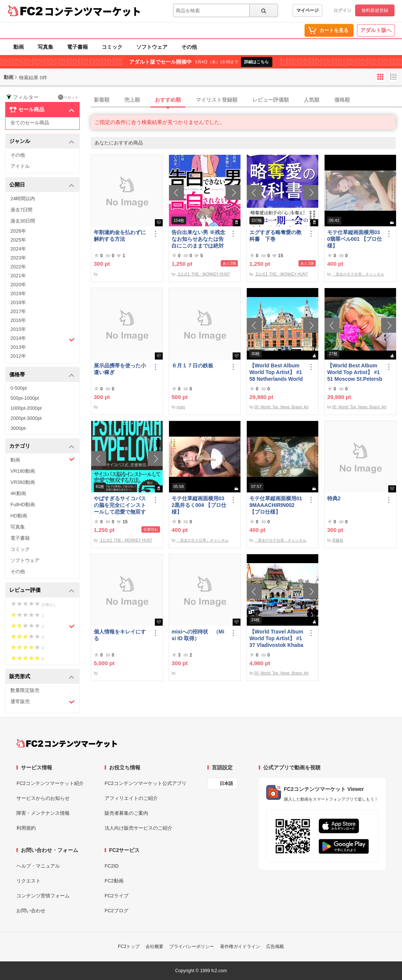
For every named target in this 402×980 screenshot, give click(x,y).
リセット (68, 97)
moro (181, 407)
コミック (112, 47)
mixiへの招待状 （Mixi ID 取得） (198, 635)
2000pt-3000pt (26, 418)
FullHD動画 (23, 505)
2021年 (18, 276)
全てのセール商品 (30, 123)
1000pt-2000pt (26, 408)
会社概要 (154, 947)
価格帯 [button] (42, 375)
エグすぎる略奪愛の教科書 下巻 (275, 236)
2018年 (18, 302)
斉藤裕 (338, 540)
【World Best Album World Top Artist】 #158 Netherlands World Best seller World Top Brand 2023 (276, 372)
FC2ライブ (117, 896)
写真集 (45, 47)
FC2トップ (129, 947)
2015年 (18, 329)
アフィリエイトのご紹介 (131, 798)
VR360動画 (23, 482)
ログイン (342, 10)
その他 (189, 47)
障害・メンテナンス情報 (43, 813)
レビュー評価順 (271, 100)
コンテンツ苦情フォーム (43, 896)
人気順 (312, 100)
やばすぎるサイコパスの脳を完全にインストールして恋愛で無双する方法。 (120, 505)
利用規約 (26, 828)
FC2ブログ (117, 911)
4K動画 (18, 493)
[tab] (246, 100)
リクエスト (28, 881)
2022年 (18, 267)
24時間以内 (23, 199)
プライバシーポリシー (192, 947)
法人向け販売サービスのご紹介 (138, 828)
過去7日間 (21, 210)
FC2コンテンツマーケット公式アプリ (146, 783)
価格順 (342, 100)
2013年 (18, 347)
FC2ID (112, 866)
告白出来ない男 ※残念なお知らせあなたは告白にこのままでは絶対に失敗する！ (198, 239)
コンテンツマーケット (93, 11)
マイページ (307, 10)
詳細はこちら (256, 62)
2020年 (18, 285)
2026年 (18, 231)
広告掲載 (275, 947)
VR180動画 (23, 471)
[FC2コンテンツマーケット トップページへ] (67, 743)
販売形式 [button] (42, 677)
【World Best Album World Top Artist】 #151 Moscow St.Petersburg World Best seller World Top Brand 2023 (355, 372)
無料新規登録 (375, 10)
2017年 (18, 311)
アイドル (20, 166)
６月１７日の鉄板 (192, 365)
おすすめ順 (168, 100)
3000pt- (19, 428)
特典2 (334, 498)
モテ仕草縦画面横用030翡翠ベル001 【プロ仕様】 (355, 239)
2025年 (18, 240)
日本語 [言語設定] (226, 783)
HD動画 (19, 516)
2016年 (18, 320)
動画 (19, 47)
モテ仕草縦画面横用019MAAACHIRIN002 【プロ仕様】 (276, 505)
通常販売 (43, 702)
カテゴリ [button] (42, 446)
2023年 (18, 258)
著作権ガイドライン (240, 947)
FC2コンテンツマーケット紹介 (50, 783)
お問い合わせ (31, 911)
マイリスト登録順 (217, 100)
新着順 (102, 100)
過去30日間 (23, 221)
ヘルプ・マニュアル (38, 866)
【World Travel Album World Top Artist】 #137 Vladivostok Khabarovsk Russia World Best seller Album (276, 639)
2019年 (18, 293)
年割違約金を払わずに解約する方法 (120, 236)
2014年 (43, 339)
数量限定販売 (25, 690)
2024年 (18, 249)
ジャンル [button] (42, 142)
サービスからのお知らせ (43, 798)
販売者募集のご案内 (126, 813)
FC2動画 (114, 881)
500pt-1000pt (25, 398)
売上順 (132, 100)
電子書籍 (77, 47)
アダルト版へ (376, 30)
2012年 (18, 356)
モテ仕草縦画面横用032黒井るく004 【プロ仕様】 (199, 505)
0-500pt (19, 388)
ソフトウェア (152, 47)
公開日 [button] (42, 185)
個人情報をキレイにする (120, 635)
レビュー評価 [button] (42, 590)
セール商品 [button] (42, 110)
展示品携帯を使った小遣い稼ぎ (120, 369)
